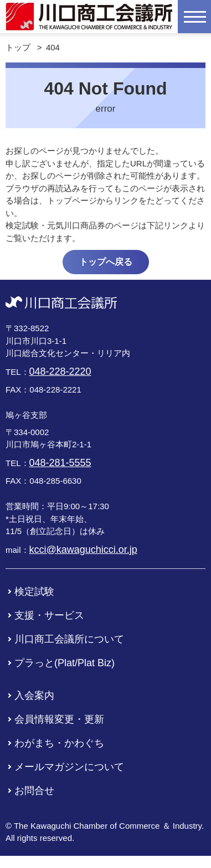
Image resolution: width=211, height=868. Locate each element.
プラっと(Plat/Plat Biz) (65, 663)
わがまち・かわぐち (59, 743)
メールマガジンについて (69, 767)
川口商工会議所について (69, 639)
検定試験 (34, 592)
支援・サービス (49, 615)
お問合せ (34, 791)
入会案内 (34, 696)
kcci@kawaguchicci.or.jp (83, 550)
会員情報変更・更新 (59, 719)
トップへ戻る (106, 262)
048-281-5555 (60, 463)
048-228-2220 (60, 372)
